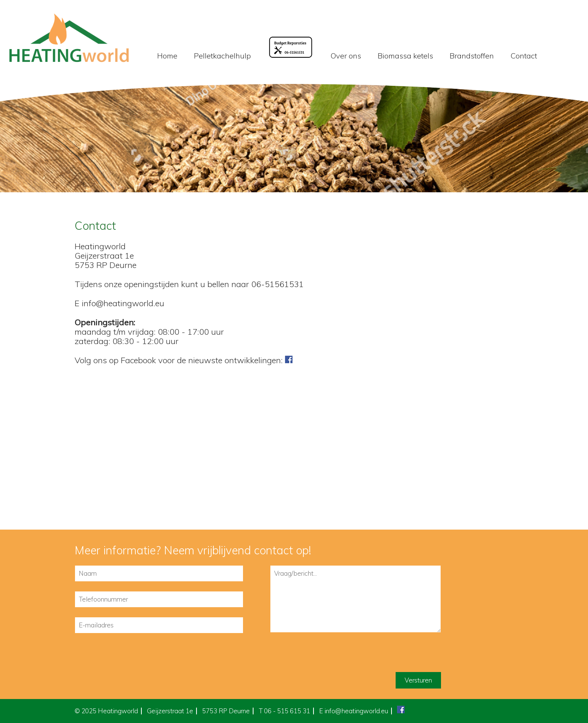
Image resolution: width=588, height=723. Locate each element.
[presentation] (132, 657)
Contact (524, 56)
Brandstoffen (472, 56)
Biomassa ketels (405, 56)
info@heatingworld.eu (356, 711)
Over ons (346, 56)
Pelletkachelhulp (222, 56)
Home (167, 56)
